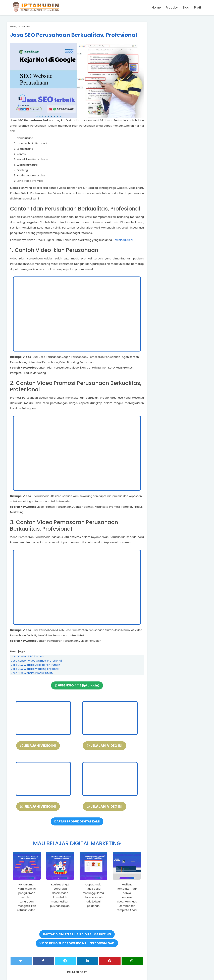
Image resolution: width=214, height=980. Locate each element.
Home (156, 7)
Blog (186, 7)
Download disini (123, 240)
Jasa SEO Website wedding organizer (35, 669)
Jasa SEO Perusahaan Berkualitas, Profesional (74, 35)
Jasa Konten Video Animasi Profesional (36, 661)
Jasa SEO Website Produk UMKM (32, 673)
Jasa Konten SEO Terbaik (28, 656)
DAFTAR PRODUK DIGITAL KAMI (77, 821)
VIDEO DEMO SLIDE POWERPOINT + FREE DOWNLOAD (77, 943)
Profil (198, 7)
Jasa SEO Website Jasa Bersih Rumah (36, 665)
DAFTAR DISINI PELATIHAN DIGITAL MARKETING (77, 934)
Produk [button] (172, 7)
